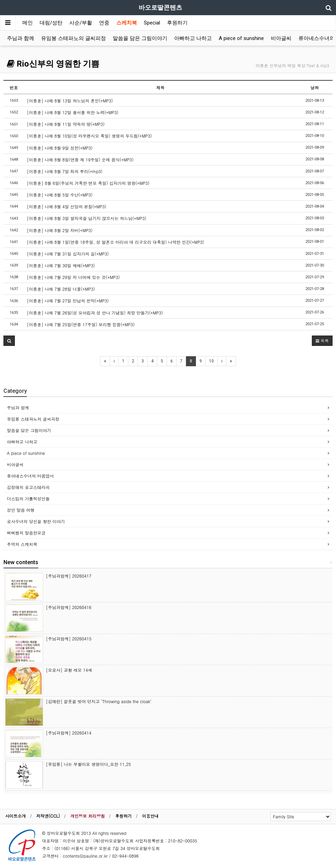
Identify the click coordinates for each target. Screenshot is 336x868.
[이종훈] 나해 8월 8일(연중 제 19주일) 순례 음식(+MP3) (80, 159)
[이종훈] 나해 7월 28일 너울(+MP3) (61, 289)
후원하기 (177, 23)
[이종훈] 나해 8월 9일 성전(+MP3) (60, 148)
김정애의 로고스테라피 (28, 487)
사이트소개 (16, 816)
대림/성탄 (51, 23)
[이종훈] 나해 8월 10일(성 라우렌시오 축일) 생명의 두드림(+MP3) (89, 136)
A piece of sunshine (241, 38)
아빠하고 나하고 (193, 38)
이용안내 (150, 816)
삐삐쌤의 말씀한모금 (26, 533)
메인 (28, 23)
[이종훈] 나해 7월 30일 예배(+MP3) (61, 265)
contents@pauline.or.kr (85, 856)
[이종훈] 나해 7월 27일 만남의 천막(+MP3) (68, 301)
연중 (104, 23)
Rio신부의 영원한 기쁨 (53, 64)
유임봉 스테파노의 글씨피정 (73, 38)
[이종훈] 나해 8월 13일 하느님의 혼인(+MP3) (70, 101)
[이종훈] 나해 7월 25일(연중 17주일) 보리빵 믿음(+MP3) (81, 324)
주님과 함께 (21, 38)
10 (211, 361)
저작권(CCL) (48, 816)
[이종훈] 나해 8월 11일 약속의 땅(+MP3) (66, 124)
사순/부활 (81, 23)
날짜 (315, 87)
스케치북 (127, 23)
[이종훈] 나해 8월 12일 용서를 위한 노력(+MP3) (73, 112)
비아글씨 (281, 38)
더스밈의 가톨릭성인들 (28, 498)
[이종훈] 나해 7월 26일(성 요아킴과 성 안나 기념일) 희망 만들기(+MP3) (95, 313)
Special (152, 23)
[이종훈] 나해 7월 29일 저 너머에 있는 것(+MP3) (73, 277)
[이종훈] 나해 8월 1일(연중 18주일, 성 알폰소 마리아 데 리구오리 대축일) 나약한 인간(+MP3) (116, 242)
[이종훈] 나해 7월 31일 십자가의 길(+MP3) (68, 254)
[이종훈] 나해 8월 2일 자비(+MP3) (60, 230)
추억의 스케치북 (22, 544)
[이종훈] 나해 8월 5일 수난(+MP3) (60, 195)
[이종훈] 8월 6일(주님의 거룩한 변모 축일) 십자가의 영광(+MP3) (88, 183)
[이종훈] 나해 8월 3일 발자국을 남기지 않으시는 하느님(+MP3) (87, 218)
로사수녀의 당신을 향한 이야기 (36, 521)
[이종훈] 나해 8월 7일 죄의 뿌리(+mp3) (65, 171)
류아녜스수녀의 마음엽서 (30, 476)
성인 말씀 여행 (21, 510)
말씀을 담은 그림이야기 (140, 38)
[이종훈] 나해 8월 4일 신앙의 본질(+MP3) (67, 206)
